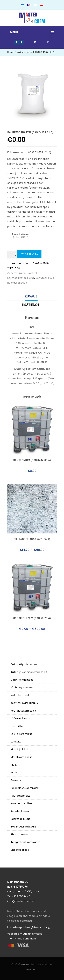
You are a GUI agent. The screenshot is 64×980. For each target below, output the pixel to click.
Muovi (15, 765)
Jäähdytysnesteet (22, 688)
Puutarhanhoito (21, 796)
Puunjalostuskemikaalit (25, 788)
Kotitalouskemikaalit (24, 711)
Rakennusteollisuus (23, 803)
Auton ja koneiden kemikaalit (29, 672)
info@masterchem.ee (21, 901)
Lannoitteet (18, 726)
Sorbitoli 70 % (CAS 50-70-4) (32, 618)
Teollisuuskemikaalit (23, 827)
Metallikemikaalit (21, 757)
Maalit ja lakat (20, 749)
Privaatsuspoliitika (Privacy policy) (29, 927)
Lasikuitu (16, 742)
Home (11, 52)
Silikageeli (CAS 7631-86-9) (32, 539)
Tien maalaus (19, 834)
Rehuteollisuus (20, 811)
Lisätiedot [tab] (31, 305)
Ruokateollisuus (21, 819)
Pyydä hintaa (29, 254)
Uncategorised (20, 850)
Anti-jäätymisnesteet (24, 664)
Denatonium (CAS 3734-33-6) (32, 460)
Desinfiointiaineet (22, 680)
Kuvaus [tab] (31, 296)
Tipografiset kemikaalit (25, 842)
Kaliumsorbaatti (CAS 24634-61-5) (36, 52)
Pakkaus (16, 780)
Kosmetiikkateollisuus (24, 703)
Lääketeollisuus (20, 718)
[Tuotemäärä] (12, 255)
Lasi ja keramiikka (22, 734)
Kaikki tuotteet (20, 695)
